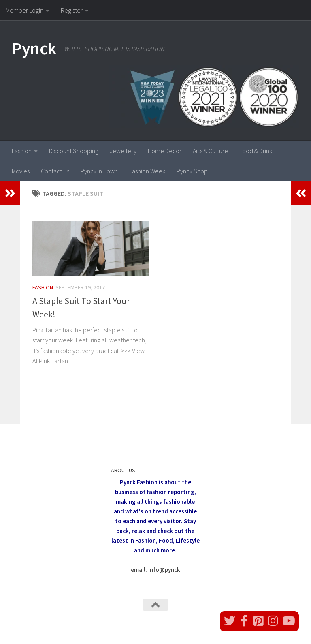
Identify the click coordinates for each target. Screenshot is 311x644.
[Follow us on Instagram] (273, 621)
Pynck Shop (192, 171)
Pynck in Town (99, 171)
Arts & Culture (210, 151)
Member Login (24, 10)
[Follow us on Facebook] (244, 621)
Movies (21, 171)
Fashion (22, 151)
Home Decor (165, 151)
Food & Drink (256, 151)
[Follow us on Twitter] (230, 621)
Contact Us (55, 171)
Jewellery (123, 151)
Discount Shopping (74, 151)
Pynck (34, 48)
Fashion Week (147, 171)
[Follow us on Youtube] (288, 621)
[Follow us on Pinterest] (259, 621)
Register (72, 10)
